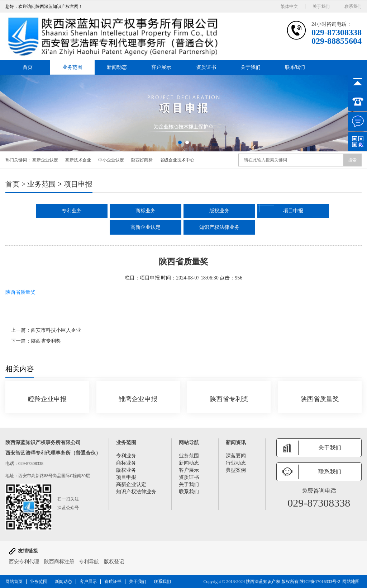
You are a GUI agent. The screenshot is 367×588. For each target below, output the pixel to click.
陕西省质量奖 (20, 292)
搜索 (352, 160)
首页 (28, 67)
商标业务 (146, 211)
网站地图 (351, 582)
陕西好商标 (142, 160)
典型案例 (236, 470)
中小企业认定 (111, 160)
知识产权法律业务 (219, 227)
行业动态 (236, 463)
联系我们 (353, 6)
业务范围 (72, 67)
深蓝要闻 (236, 456)
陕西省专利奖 (46, 341)
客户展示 (161, 67)
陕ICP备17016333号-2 (320, 582)
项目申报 (78, 184)
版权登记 (114, 562)
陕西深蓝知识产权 (263, 582)
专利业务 (72, 211)
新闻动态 (117, 67)
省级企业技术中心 (177, 160)
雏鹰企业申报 (138, 399)
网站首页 (14, 582)
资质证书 (206, 67)
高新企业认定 (45, 160)
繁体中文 (289, 6)
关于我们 (321, 6)
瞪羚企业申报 (47, 399)
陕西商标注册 (59, 562)
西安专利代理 (24, 562)
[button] (180, 142)
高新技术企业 (78, 160)
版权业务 (219, 211)
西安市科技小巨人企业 (56, 330)
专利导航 (89, 562)
